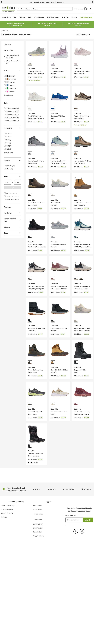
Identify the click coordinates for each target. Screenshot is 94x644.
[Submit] (19, 9)
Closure (13, 227)
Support (49, 502)
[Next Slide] (93, 2)
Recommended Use (13, 220)
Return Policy (38, 524)
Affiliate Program (7, 509)
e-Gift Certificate (7, 513)
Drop (13, 233)
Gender (13, 160)
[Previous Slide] (1, 2)
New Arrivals (6, 17)
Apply (12, 188)
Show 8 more (9, 152)
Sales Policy (37, 532)
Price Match (38, 514)
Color (13, 71)
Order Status (38, 509)
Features (13, 207)
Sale (13, 103)
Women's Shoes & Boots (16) (13, 56)
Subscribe (88, 520)
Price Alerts (38, 519)
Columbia (4, 30)
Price (13, 176)
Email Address (70, 516)
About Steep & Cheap (16, 502)
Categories (13, 50)
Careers (4, 517)
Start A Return (38, 528)
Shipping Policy (39, 536)
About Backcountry (8, 505)
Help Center (37, 505)
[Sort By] (83, 34)
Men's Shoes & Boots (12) (14, 62)
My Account (81, 9)
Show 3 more (9, 95)
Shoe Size (13, 128)
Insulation (13, 213)
